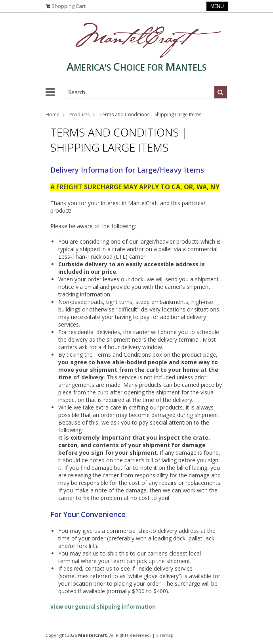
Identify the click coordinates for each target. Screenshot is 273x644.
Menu (217, 6)
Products (79, 114)
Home (52, 114)
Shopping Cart (69, 6)
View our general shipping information (103, 607)
